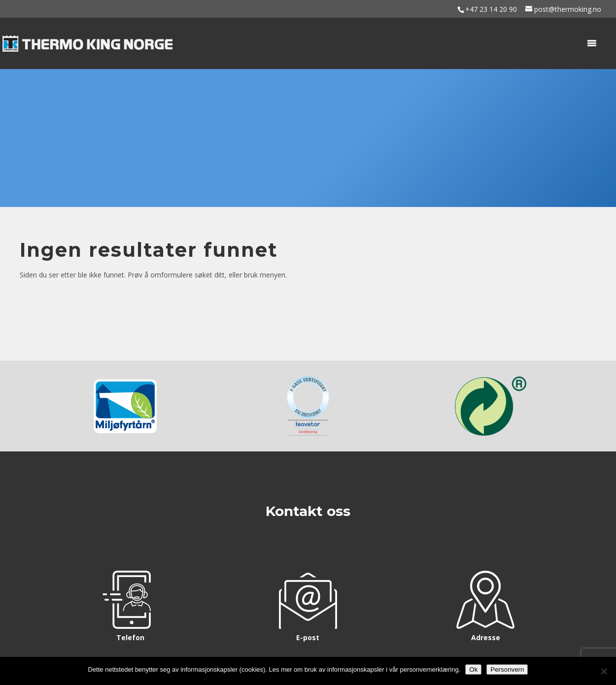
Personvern (507, 669)
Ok (473, 669)
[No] (604, 671)
